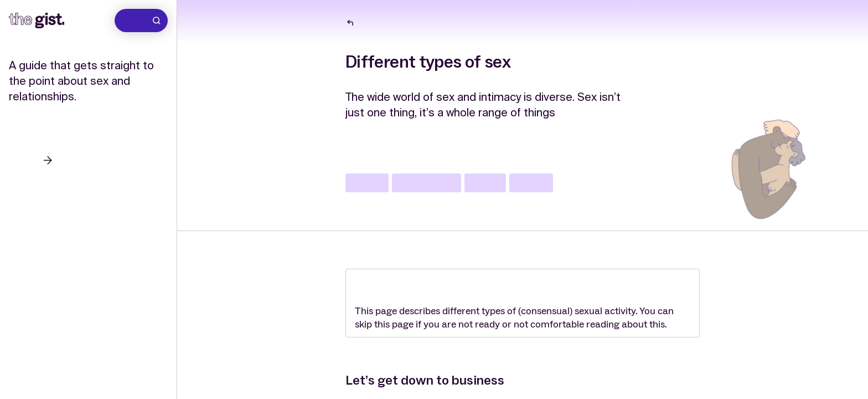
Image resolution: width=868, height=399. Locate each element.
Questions (32, 183)
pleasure (531, 183)
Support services (48, 231)
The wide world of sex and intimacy (414, 23)
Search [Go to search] (143, 21)
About (23, 207)
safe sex (485, 183)
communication (427, 183)
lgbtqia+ (367, 183)
